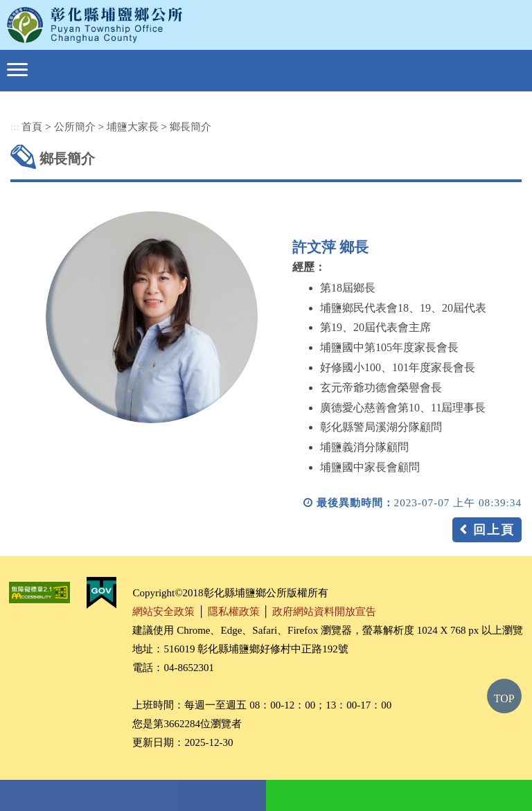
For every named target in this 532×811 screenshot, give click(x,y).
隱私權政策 (234, 612)
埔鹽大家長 (133, 126)
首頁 (32, 126)
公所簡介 (75, 126)
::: (15, 126)
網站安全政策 (163, 612)
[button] (17, 70)
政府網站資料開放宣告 (324, 612)
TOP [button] (504, 698)
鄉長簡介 (190, 126)
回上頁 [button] (494, 530)
